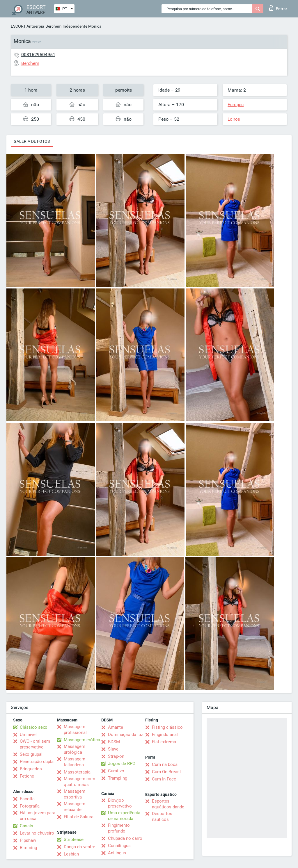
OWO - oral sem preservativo (35, 744)
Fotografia (30, 806)
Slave (113, 749)
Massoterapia (77, 772)
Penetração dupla (37, 762)
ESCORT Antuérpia (28, 26)
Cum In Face (164, 779)
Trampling (118, 778)
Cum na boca (165, 764)
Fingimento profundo (119, 828)
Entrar (278, 8)
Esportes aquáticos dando (168, 804)
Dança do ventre (79, 847)
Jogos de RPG (122, 764)
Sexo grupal (31, 754)
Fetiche (27, 776)
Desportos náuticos (162, 817)
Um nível (28, 735)
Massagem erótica (82, 740)
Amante (116, 727)
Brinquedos (31, 769)
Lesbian (71, 854)
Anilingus (117, 853)
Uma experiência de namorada (124, 816)
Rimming (28, 848)
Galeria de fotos (32, 141)
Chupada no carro (125, 838)
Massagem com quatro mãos (79, 782)
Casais (26, 826)
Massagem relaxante (74, 807)
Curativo (116, 771)
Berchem (53, 26)
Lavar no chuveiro (37, 833)
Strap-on (116, 756)
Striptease (74, 840)
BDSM (114, 742)
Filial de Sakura (79, 817)
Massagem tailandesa (74, 762)
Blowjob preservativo (120, 803)
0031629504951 (38, 55)
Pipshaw (28, 840)
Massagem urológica (74, 749)
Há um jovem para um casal (38, 816)
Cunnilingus (119, 846)
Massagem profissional (75, 730)
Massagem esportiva (74, 794)
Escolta (27, 799)
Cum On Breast (166, 772)
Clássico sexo (34, 727)
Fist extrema (164, 742)
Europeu (236, 105)
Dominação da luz (125, 735)
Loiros (234, 119)
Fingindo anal (165, 735)
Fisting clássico (167, 727)
